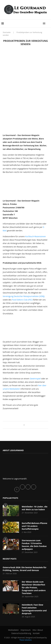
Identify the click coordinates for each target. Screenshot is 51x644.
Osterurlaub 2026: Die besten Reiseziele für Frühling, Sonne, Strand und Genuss (25, 569)
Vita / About (38, 630)
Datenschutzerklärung (21, 633)
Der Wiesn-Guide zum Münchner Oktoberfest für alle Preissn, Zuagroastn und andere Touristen (34, 587)
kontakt (36, 633)
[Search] (48, 23)
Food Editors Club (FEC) (22, 300)
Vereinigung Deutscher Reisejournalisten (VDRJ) (24, 296)
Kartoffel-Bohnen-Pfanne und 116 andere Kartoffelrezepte (34, 526)
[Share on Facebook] (24, 425)
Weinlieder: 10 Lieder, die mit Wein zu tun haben (35, 508)
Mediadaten (13, 630)
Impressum (26, 630)
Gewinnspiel (35, 379)
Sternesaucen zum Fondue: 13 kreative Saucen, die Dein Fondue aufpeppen (34, 545)
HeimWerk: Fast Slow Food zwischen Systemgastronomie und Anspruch (34, 609)
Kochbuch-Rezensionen (35, 236)
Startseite (7, 32)
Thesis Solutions (25, 640)
